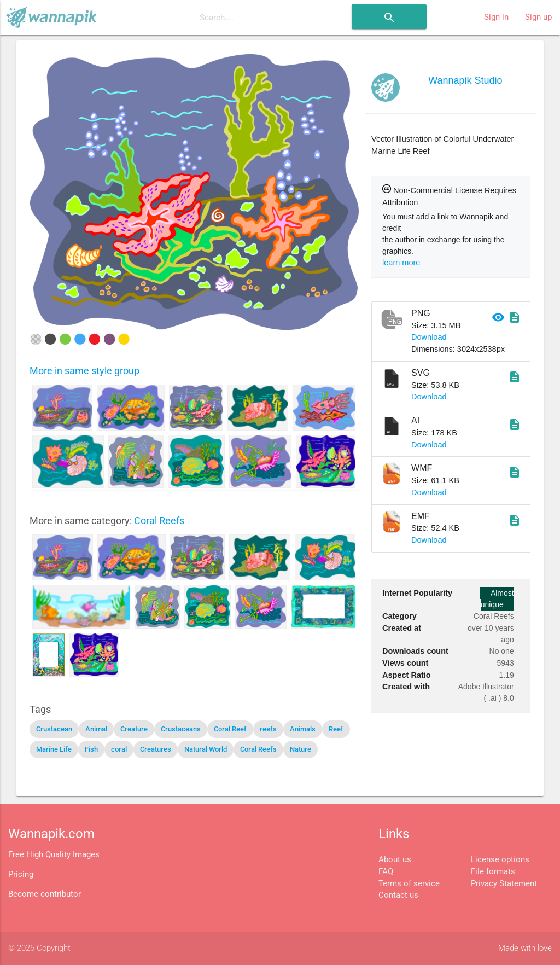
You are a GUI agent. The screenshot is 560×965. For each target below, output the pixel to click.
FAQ (386, 872)
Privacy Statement (504, 884)
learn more (401, 263)
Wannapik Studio (465, 80)
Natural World (206, 749)
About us (395, 860)
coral (119, 749)
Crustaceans (181, 729)
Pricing (21, 874)
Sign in (496, 17)
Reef (336, 729)
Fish (91, 749)
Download (429, 337)
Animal (96, 729)
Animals (303, 729)
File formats (493, 872)
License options (500, 860)
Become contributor (45, 894)
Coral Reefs (159, 521)
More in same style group (84, 371)
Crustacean (54, 729)
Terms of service (409, 884)
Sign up (538, 17)
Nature (301, 749)
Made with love (525, 948)
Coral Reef (230, 729)
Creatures (156, 749)
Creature (134, 729)
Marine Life (54, 749)
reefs (268, 729)
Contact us (398, 895)
